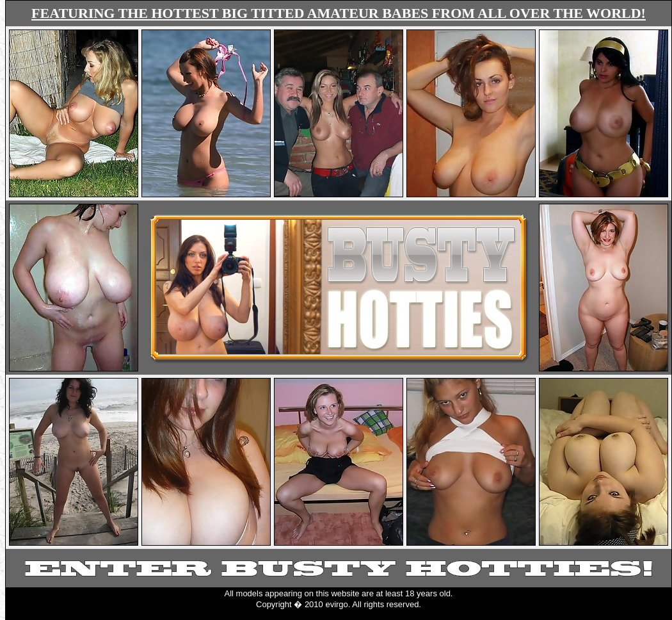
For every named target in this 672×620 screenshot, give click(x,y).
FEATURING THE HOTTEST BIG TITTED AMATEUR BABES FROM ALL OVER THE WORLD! (339, 13)
